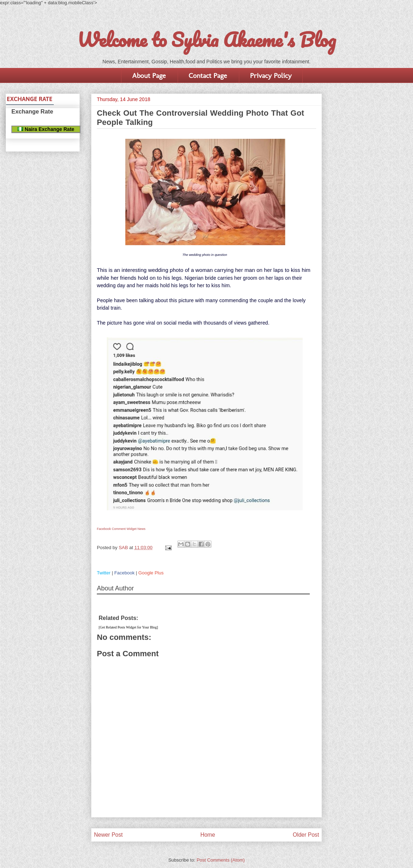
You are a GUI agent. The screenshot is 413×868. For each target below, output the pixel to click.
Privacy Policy (271, 75)
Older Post (306, 835)
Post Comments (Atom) (221, 860)
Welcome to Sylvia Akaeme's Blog (206, 40)
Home (208, 835)
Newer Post (108, 835)
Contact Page (208, 75)
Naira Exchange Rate (46, 129)
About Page (149, 75)
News (142, 529)
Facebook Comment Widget (117, 529)
